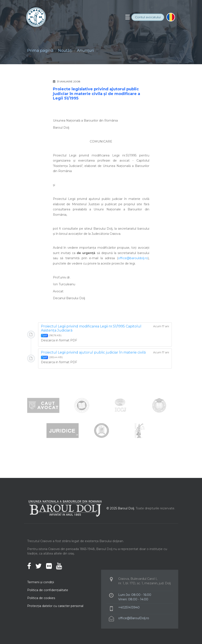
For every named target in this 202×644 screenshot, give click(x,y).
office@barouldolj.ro (133, 258)
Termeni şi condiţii (41, 582)
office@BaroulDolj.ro (134, 618)
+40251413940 (129, 607)
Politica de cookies (41, 598)
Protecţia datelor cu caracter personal (55, 606)
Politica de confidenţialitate (48, 590)
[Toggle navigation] (128, 17)
